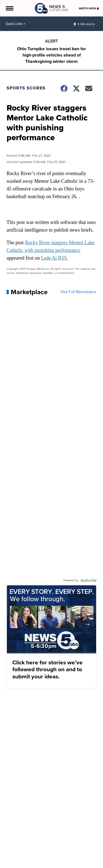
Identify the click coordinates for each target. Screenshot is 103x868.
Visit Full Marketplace (78, 292)
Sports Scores (26, 88)
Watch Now (89, 8)
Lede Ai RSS (54, 258)
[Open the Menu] (9, 8)
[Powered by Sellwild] (88, 580)
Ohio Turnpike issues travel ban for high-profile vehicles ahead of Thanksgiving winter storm (51, 55)
